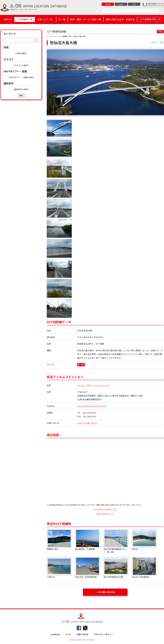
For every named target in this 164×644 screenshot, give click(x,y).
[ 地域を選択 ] (21, 53)
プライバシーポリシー (104, 635)
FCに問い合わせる (107, 592)
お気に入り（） (45, 19)
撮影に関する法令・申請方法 (120, 19)
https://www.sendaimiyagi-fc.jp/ (93, 406)
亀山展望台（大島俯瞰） (88, 540)
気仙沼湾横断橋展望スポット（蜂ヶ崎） (116, 541)
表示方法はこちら (105, 514)
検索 (21, 95)
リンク (68, 635)
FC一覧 (62, 19)
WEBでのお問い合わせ (88, 423)
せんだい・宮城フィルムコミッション (95, 385)
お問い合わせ (82, 635)
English (121, 4)
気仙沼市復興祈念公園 (116, 568)
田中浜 (144, 540)
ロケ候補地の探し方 (150, 19)
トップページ (52, 36)
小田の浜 (59, 568)
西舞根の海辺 (59, 540)
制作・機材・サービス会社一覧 (86, 19)
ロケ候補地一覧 (25, 19)
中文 (134, 4)
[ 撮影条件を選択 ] (21, 89)
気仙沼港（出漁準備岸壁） (88, 568)
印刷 (160, 32)
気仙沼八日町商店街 (144, 568)
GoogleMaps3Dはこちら (105, 509)
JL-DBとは (55, 635)
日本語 (108, 4)
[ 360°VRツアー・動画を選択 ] (21, 77)
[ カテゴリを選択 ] (21, 65)
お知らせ (8, 19)
